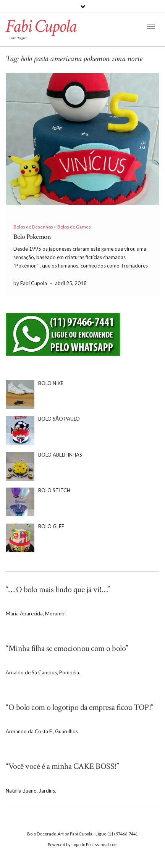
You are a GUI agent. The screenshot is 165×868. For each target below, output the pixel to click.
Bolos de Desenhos (33, 227)
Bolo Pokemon (32, 237)
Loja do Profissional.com (95, 844)
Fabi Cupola (41, 26)
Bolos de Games (74, 227)
